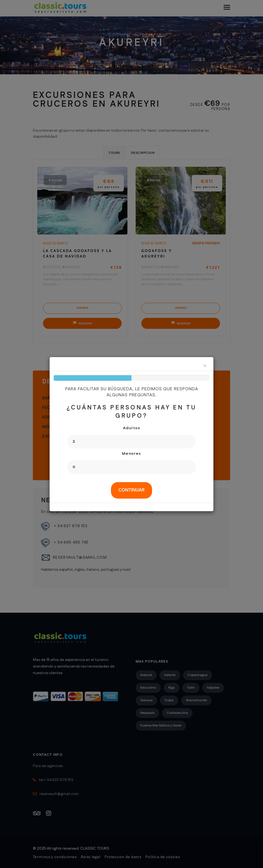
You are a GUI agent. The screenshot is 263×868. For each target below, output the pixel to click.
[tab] (131, 490)
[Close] (205, 366)
